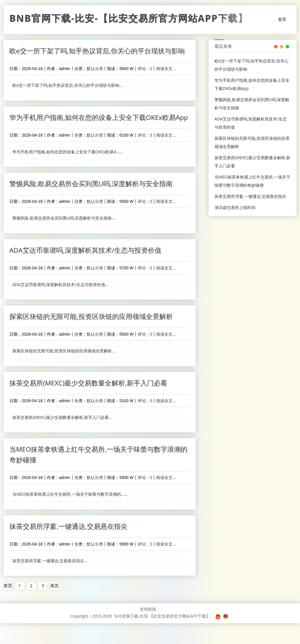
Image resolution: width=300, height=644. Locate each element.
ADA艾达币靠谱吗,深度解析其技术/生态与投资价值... (60, 306)
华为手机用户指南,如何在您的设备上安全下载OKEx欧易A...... (68, 173)
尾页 (55, 606)
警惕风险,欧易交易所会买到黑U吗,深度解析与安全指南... (64, 240)
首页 (282, 19)
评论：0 (145, 80)
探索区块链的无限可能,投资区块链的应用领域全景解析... (64, 372)
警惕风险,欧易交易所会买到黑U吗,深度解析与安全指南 (95, 205)
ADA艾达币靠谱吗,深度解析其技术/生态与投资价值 (89, 271)
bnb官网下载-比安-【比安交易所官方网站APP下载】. (163, 637)
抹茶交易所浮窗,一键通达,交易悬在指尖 (71, 547)
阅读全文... (166, 80)
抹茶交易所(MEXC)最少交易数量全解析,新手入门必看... (62, 438)
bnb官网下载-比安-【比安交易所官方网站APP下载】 (129, 20)
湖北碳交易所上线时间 (235, 207)
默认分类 (95, 80)
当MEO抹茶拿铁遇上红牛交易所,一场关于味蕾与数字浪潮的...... (70, 515)
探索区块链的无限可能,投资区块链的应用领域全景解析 (95, 338)
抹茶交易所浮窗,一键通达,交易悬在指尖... (50, 582)
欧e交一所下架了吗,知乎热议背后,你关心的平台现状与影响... (67, 96)
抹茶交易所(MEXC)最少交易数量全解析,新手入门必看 (92, 404)
